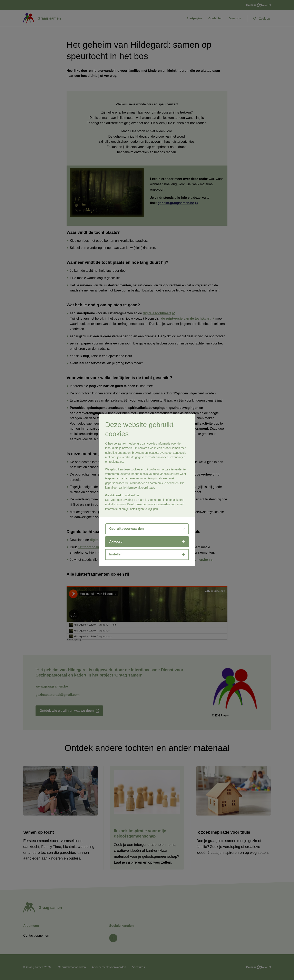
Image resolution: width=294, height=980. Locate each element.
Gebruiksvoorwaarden (126, 529)
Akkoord (116, 541)
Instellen (116, 554)
